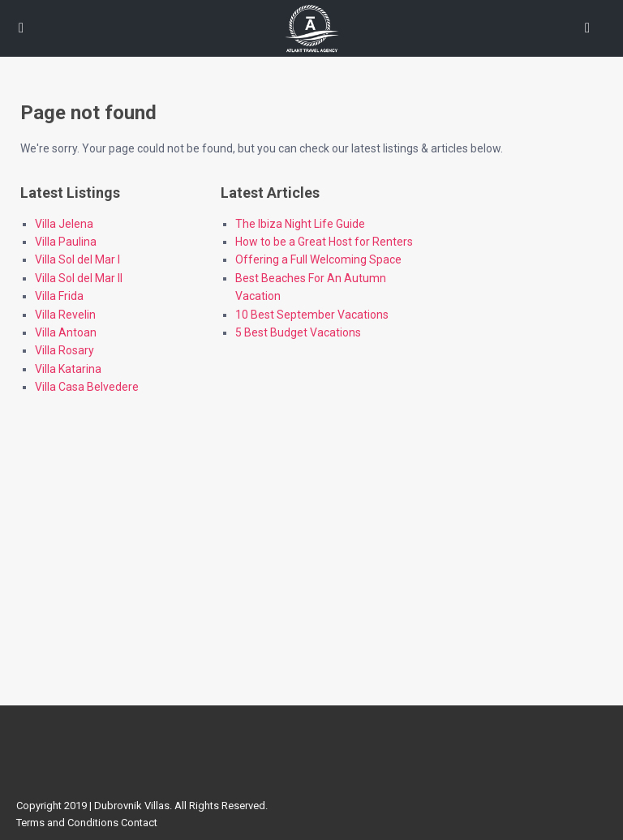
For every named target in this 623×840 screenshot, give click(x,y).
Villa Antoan (66, 332)
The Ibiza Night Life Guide (300, 224)
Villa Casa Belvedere (87, 387)
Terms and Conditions (67, 823)
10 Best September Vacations (312, 315)
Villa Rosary (64, 350)
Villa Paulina (66, 242)
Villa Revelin (65, 315)
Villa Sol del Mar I (77, 259)
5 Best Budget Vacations (298, 332)
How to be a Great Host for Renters (324, 242)
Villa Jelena (64, 224)
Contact (139, 823)
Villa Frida (59, 296)
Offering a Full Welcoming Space (318, 259)
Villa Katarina (68, 369)
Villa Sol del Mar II (79, 278)
